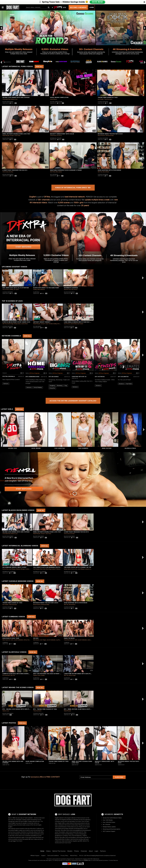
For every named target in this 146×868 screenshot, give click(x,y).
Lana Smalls (74, 324)
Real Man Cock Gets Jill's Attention (16, 288)
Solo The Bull (49, 324)
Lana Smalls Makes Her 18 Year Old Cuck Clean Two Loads (85, 322)
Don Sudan (101, 99)
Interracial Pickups (56, 138)
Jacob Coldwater (18, 640)
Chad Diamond (68, 640)
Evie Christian (60, 448)
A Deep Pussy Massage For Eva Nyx (15, 170)
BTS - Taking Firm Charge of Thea (45, 709)
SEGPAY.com (87, 860)
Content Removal (113, 860)
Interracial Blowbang (9, 572)
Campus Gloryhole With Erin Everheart (17, 674)
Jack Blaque (12, 569)
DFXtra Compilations (56, 102)
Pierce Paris (6, 289)
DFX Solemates (123, 377)
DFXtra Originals (9, 376)
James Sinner (91, 640)
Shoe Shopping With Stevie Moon (109, 170)
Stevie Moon (106, 172)
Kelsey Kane (17, 324)
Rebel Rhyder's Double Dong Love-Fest (16, 134)
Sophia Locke (37, 675)
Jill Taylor (16, 289)
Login (92, 7)
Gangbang (52, 385)
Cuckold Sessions (103, 102)
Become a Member (78, 7)
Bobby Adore (67, 569)
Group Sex (52, 388)
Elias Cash (43, 569)
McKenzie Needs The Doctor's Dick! (110, 134)
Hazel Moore (53, 99)
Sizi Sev (36, 638)
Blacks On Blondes (8, 102)
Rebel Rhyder (6, 135)
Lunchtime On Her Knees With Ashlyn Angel (80, 674)
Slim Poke (18, 135)
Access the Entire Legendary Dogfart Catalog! (73, 401)
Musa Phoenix (101, 135)
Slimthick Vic (24, 832)
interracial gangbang (75, 830)
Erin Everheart (6, 675)
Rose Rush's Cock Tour (11, 638)
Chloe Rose (53, 135)
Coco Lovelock (17, 832)
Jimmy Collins (27, 640)
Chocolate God (6, 99)
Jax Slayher (16, 834)
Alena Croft (37, 832)
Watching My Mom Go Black (62, 839)
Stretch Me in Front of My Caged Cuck (16, 322)
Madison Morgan (21, 569)
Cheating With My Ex (79, 377)
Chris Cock (5, 172)
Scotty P (12, 135)
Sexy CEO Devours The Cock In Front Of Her (49, 674)
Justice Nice (24, 324)
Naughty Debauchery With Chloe (62, 134)
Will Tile (100, 172)
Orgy (66, 385)
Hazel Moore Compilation (59, 97)
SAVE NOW (97, 2)
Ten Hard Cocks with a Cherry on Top (78, 567)
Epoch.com (37, 860)
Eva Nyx (11, 172)
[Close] (144, 2)
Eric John (11, 640)
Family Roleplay (38, 387)
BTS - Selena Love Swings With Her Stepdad (18, 709)
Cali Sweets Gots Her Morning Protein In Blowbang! (52, 567)
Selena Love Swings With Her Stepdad (16, 97)
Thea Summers (108, 99)
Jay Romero (59, 640)
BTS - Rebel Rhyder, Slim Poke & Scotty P (79, 709)
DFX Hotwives (54, 174)
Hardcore (6, 384)
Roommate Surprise (71, 288)
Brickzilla (31, 832)
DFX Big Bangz (37, 326)
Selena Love (14, 99)
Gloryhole (36, 292)
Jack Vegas (43, 640)
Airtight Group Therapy (42, 322)
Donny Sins (5, 569)
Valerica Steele (130, 448)
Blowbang (60, 385)
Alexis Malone (41, 289)
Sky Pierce (74, 289)
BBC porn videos (33, 839)
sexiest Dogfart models (16, 830)
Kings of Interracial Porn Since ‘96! (73, 188)
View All (39, 67)
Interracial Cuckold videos (71, 825)
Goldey (11, 289)
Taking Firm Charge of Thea (108, 97)
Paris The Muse (69, 638)
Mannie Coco (67, 289)
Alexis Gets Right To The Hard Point (46, 288)
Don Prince (67, 324)
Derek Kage (10, 324)
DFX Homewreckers (32, 377)
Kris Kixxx (59, 135)
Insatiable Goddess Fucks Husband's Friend (66, 170)
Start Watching (24, 489)
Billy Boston (36, 640)
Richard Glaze (60, 569)
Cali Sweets (36, 569)
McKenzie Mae (110, 135)
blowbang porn (87, 830)
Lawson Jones (89, 569)
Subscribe (119, 777)
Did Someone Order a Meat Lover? (15, 567)
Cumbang (5, 643)
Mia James (59, 172)
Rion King (48, 569)
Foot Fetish (129, 384)
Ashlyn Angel (72, 675)
